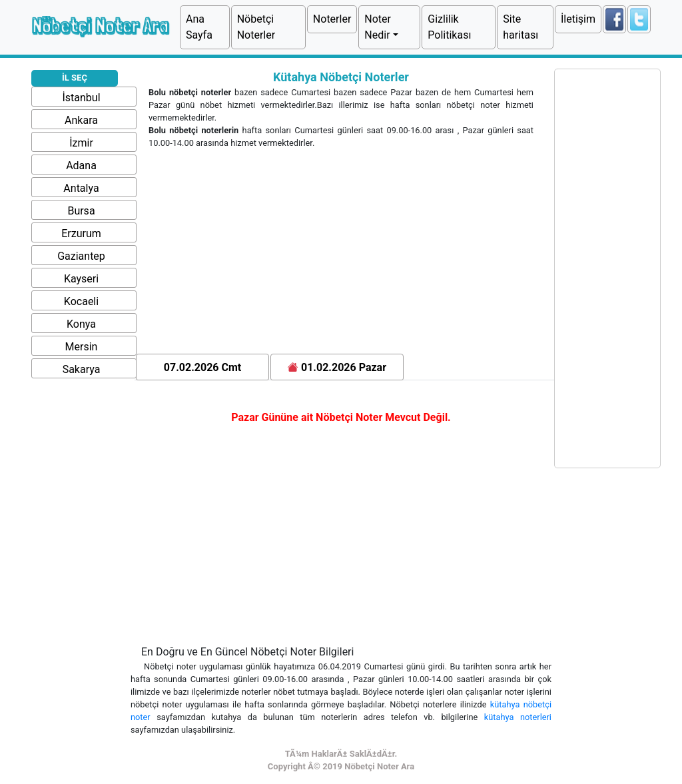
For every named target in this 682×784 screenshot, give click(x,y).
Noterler (332, 19)
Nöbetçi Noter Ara (100, 26)
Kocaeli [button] (81, 301)
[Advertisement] (341, 254)
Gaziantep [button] (81, 256)
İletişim (578, 19)
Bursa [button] (81, 211)
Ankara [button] (81, 120)
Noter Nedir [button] (378, 27)
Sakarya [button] (82, 369)
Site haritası (520, 27)
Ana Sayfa (199, 27)
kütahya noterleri (518, 717)
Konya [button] (81, 324)
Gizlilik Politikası (449, 27)
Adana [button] (81, 166)
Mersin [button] (82, 347)
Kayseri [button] (81, 279)
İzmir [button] (81, 143)
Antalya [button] (81, 188)
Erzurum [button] (81, 233)
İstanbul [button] (81, 98)
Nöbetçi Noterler (256, 27)
